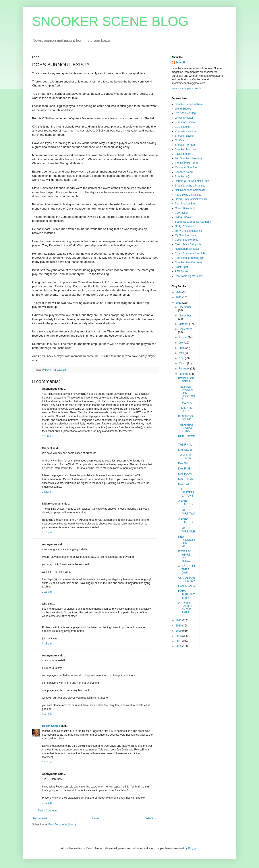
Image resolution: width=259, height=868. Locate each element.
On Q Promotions (185, 226)
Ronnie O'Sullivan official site (192, 181)
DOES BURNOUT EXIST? (186, 595)
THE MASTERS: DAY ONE (187, 492)
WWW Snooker (184, 118)
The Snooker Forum (187, 163)
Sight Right (181, 267)
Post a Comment (47, 811)
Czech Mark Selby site (188, 244)
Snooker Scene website (189, 104)
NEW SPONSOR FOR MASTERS (187, 541)
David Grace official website (191, 199)
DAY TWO (184, 484)
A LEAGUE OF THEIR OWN (187, 569)
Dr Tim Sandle (51, 726)
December (185, 307)
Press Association (185, 131)
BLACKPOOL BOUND (186, 418)
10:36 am (48, 436)
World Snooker (184, 109)
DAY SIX (183, 463)
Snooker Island (184, 172)
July (182, 343)
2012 (179, 303)
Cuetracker (181, 213)
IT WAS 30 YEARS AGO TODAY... (185, 556)
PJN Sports (182, 271)
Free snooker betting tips (189, 258)
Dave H (181, 63)
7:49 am (47, 803)
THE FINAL (185, 445)
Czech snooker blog (187, 240)
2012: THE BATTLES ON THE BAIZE (186, 608)
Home (96, 818)
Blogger (193, 848)
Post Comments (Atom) (62, 825)
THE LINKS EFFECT (185, 409)
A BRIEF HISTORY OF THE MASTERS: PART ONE (187, 525)
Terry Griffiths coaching (188, 231)
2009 (179, 631)
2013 (179, 297)
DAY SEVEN (186, 450)
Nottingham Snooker (187, 249)
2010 (179, 626)
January (184, 374)
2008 (179, 636)
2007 (179, 641)
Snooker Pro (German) (188, 262)
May (182, 353)
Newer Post (40, 818)
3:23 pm (47, 644)
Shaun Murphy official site (190, 186)
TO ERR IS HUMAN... (186, 456)
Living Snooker (184, 217)
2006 (179, 646)
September (185, 329)
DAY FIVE (184, 469)
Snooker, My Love (186, 149)
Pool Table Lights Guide (189, 276)
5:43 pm (47, 714)
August (183, 338)
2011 (179, 620)
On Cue (179, 140)
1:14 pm (47, 532)
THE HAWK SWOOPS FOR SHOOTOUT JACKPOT (187, 395)
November (185, 316)
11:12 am (48, 492)
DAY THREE (186, 479)
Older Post (151, 818)
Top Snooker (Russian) (188, 158)
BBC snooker (183, 127)
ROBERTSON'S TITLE (187, 438)
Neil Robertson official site (190, 190)
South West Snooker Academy (193, 222)
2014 (179, 292)
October (184, 324)
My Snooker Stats (185, 235)
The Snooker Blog (186, 204)
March (183, 363)
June (182, 348)
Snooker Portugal (185, 145)
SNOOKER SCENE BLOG (110, 21)
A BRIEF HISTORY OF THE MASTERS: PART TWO (187, 507)
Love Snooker (183, 154)
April (182, 358)
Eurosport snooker (186, 122)
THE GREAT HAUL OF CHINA (186, 428)
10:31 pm (48, 762)
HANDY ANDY (187, 586)
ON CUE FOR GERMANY (187, 579)
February (185, 369)
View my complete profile (186, 88)
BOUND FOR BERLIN (186, 380)
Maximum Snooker (186, 167)
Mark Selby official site (188, 195)
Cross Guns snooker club (190, 253)
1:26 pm (47, 592)
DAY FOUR (185, 474)
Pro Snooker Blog (185, 113)
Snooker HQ (182, 177)
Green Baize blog (185, 208)
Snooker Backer (184, 136)
